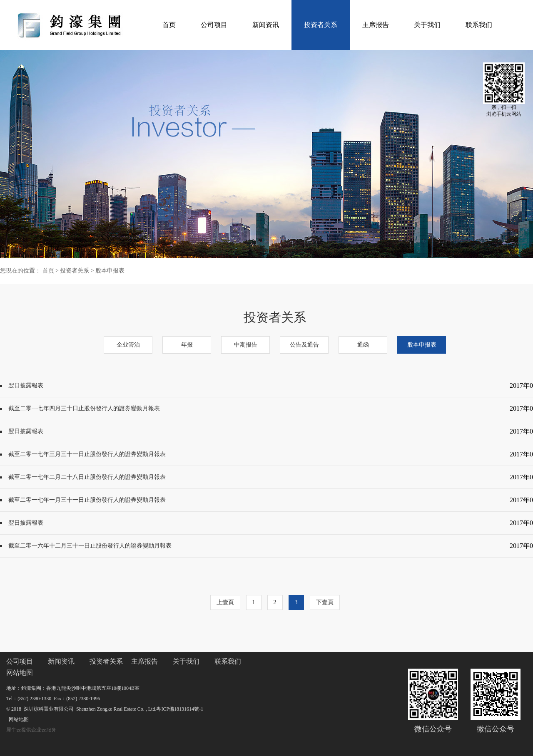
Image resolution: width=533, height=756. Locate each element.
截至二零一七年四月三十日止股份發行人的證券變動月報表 (84, 408)
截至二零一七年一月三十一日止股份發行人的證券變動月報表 (87, 500)
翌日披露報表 (26, 385)
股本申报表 (110, 271)
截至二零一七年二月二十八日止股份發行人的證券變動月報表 (87, 477)
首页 (169, 25)
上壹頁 (225, 602)
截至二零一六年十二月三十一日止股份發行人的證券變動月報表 (90, 546)
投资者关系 (75, 271)
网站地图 (17, 719)
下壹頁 (325, 602)
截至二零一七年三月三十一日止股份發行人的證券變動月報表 (87, 454)
